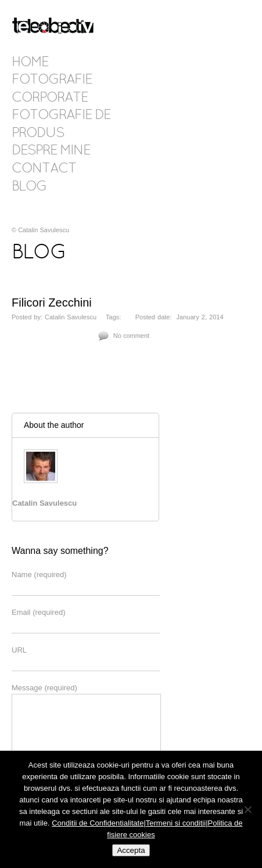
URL (19, 650)
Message (44, 688)
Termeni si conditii (176, 823)
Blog (29, 187)
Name (39, 575)
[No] (247, 809)
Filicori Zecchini (52, 302)
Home (30, 63)
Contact (44, 169)
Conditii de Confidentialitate (98, 823)
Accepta (131, 850)
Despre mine (51, 151)
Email (38, 612)
